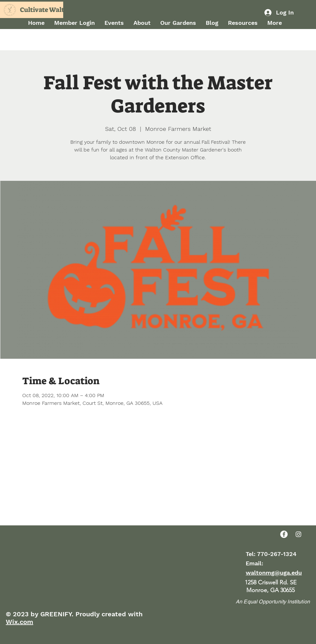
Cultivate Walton (46, 10)
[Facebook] (284, 534)
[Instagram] (298, 534)
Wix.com (20, 622)
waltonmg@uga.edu (274, 573)
